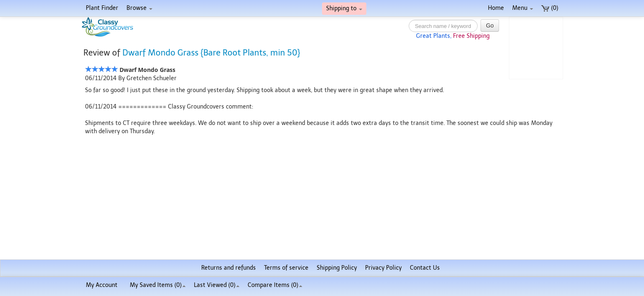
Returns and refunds (229, 268)
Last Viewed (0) (217, 285)
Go (490, 25)
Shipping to (344, 8)
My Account (102, 285)
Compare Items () (275, 285)
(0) (550, 8)
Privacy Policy (383, 268)
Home (496, 8)
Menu (523, 8)
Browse (139, 8)
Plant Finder (102, 8)
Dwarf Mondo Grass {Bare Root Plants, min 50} (211, 53)
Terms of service (286, 268)
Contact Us (425, 268)
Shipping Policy (337, 268)
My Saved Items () (158, 285)
